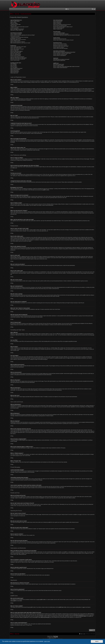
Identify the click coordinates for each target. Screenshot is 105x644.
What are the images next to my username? (18, 40)
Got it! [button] (97, 641)
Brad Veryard (55, 636)
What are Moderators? (57, 22)
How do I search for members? (59, 47)
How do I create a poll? (15, 50)
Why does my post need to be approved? (18, 59)
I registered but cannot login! (16, 25)
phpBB (44, 190)
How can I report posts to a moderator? (17, 57)
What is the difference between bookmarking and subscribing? (64, 52)
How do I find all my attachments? (59, 60)
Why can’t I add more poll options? (17, 51)
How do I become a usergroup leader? (60, 26)
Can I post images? (14, 67)
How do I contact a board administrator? (60, 68)
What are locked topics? (15, 72)
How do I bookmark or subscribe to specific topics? (62, 53)
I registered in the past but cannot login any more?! (19, 27)
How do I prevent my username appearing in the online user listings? (23, 35)
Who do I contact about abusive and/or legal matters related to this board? (66, 67)
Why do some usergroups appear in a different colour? (63, 27)
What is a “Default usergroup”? (59, 28)
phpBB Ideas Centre (62, 607)
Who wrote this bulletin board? (59, 64)
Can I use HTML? (14, 65)
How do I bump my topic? (15, 60)
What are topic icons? (14, 73)
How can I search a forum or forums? (60, 44)
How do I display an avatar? (15, 41)
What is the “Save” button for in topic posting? (19, 58)
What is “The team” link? (58, 29)
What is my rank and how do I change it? (18, 42)
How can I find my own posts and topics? (61, 48)
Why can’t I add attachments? (16, 55)
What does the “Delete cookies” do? (17, 30)
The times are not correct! (15, 36)
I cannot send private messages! (59, 33)
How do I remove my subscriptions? (60, 55)
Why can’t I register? (14, 23)
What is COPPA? (14, 22)
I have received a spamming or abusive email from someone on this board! (67, 35)
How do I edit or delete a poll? (16, 52)
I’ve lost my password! (14, 28)
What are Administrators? (58, 21)
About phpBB (13, 601)
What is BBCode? (14, 64)
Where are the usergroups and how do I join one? (62, 25)
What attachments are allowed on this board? (61, 59)
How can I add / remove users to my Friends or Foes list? (63, 40)
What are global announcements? (16, 68)
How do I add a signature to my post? (17, 49)
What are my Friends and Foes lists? (60, 39)
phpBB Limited (43, 600)
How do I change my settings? (16, 34)
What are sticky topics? (15, 71)
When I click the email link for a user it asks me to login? (20, 43)
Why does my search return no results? (60, 45)
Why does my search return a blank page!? (61, 46)
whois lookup (90, 614)
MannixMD (56, 637)
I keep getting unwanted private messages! (61, 34)
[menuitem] (67, 9)
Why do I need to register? (15, 21)
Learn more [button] (47, 641)
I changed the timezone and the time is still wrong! (19, 37)
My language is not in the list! (16, 38)
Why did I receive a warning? (16, 56)
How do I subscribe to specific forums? (60, 54)
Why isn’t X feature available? (59, 65)
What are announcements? (15, 69)
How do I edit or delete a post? (16, 48)
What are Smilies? (14, 66)
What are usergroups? (57, 23)
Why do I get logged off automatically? (17, 29)
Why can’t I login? (14, 26)
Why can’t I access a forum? (15, 53)
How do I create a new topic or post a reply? (18, 47)
